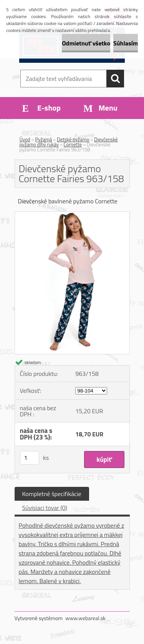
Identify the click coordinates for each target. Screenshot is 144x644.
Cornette (73, 144)
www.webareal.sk (85, 618)
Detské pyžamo (73, 139)
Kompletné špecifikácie (52, 494)
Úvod (25, 139)
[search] (115, 79)
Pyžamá (44, 139)
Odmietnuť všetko (86, 43)
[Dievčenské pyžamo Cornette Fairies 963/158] (72, 215)
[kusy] (30, 458)
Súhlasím (126, 43)
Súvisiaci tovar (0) (45, 508)
